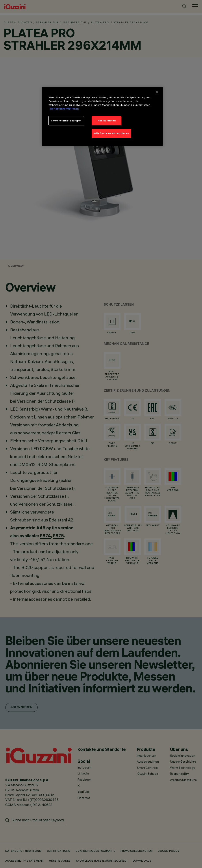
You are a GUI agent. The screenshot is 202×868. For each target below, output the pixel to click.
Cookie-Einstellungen (66, 121)
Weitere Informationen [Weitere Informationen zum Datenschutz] (64, 109)
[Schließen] (157, 92)
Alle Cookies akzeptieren (111, 133)
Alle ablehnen (107, 121)
